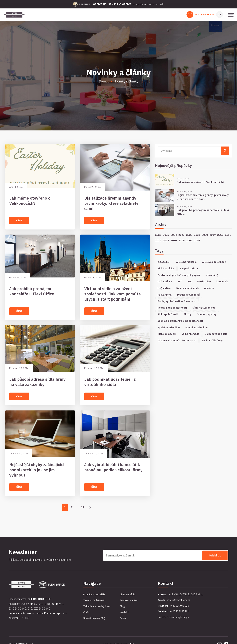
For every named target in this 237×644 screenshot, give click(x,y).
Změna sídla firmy (212, 340)
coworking (212, 275)
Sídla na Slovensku (204, 308)
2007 (197, 240)
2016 (158, 240)
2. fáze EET (164, 262)
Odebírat (215, 555)
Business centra (129, 600)
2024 (174, 235)
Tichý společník (167, 334)
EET (180, 281)
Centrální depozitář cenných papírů (179, 275)
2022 (189, 235)
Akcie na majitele (186, 262)
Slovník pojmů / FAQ (94, 618)
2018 (220, 235)
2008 (189, 240)
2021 (197, 235)
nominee (209, 288)
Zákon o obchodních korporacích (177, 340)
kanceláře (222, 281)
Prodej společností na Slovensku (177, 301)
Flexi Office (204, 281)
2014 (166, 240)
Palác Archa (165, 295)
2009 (181, 240)
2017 (228, 235)
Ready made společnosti (172, 308)
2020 (205, 235)
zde (162, 4)
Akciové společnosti (214, 262)
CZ (220, 14)
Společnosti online (169, 327)
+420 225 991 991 (179, 611)
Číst (19, 220)
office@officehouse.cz (178, 600)
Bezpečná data (189, 268)
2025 (166, 235)
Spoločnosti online (196, 327)
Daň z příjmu (165, 281)
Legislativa (164, 288)
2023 (181, 235)
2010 (174, 240)
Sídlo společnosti (168, 314)
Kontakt (124, 612)
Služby (188, 314)
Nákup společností (188, 288)
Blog (122, 606)
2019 (213, 235)
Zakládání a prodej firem (97, 606)
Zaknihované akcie (216, 334)
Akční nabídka (166, 268)
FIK (190, 281)
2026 (158, 235)
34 (82, 507)
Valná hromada (190, 334)
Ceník (123, 618)
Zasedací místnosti (94, 600)
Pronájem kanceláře (94, 594)
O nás (86, 612)
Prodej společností (188, 295)
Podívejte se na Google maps (173, 617)
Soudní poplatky (207, 314)
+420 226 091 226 (204, 15)
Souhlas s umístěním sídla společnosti (180, 321)
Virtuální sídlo (128, 594)
